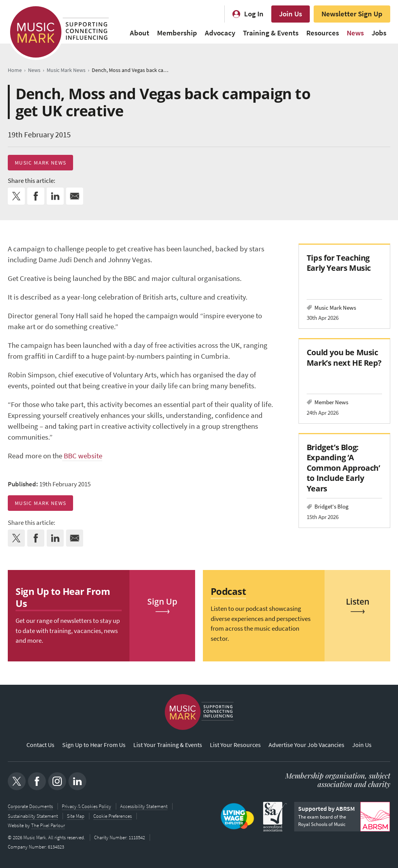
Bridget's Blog (332, 506)
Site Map (76, 816)
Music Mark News (40, 163)
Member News (331, 402)
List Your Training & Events (168, 745)
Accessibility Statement (144, 807)
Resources (323, 33)
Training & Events (271, 33)
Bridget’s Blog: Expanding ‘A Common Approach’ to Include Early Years (343, 468)
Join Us (291, 14)
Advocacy (220, 33)
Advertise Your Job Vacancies (306, 745)
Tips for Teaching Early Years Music (339, 263)
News (355, 33)
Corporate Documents (30, 807)
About (140, 33)
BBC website (82, 456)
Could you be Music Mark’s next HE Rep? (344, 357)
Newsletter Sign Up (352, 14)
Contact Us (40, 745)
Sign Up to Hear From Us (94, 745)
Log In (254, 14)
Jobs (379, 33)
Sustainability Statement (33, 816)
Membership (177, 33)
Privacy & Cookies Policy (86, 807)
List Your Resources (235, 745)
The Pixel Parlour (48, 825)
